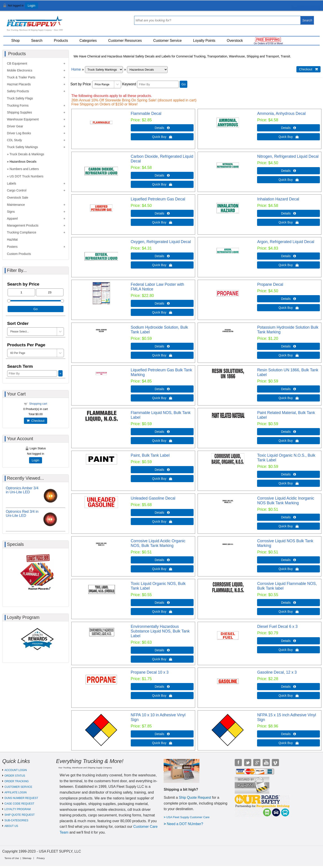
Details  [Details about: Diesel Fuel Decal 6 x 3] (288, 641)
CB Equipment (17, 63)
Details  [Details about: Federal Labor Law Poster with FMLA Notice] (162, 303)
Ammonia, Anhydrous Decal (281, 113)
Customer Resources (125, 41)
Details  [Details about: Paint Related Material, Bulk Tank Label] (288, 432)
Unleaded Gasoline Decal (153, 498)
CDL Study (14, 140)
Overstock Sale (18, 198)
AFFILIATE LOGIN (16, 792)
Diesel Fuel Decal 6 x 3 (277, 626)
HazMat (12, 240)
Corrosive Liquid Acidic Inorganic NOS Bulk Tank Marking (286, 501)
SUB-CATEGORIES (16, 820)
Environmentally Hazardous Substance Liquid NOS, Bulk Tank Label (160, 631)
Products (61, 41)
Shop (16, 41)
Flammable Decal (146, 113)
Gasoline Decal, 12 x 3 (277, 672)
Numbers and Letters (24, 169)
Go (184, 84)
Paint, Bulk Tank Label (150, 455)
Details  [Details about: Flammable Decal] (162, 128)
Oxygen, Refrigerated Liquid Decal (161, 242)
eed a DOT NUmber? (186, 824)
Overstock (235, 41)
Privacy (41, 858)
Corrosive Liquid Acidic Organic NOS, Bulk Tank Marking (158, 543)
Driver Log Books (19, 133)
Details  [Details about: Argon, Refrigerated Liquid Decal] (288, 256)
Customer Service (167, 41)
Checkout (36, 421)
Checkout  (308, 69)
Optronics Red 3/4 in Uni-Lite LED (22, 514)
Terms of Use (12, 858)
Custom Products (19, 254)
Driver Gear (15, 126)
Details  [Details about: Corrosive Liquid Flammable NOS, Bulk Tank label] (288, 603)
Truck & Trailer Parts (21, 77)
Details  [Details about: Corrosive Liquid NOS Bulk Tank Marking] (288, 560)
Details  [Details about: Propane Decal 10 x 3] (162, 687)
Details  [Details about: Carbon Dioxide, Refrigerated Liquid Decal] (162, 175)
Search (37, 41)
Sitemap (27, 858)
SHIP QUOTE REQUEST (20, 815)
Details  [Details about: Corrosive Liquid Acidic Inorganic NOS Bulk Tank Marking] (288, 517)
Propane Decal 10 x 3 (150, 672)
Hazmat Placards (19, 84)
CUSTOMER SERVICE (18, 787)
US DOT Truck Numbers (26, 176)
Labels (12, 183)
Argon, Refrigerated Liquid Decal (286, 242)
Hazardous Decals (23, 162)
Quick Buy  (162, 137)
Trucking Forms (18, 105)
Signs (11, 212)
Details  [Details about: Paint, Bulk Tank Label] (162, 470)
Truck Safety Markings (22, 147)
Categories (88, 41)
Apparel (12, 219)
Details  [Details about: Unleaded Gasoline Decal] (162, 513)
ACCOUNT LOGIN (16, 770)
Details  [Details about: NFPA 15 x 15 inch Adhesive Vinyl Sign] (288, 734)
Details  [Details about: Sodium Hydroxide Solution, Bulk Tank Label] (162, 346)
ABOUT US (11, 826)
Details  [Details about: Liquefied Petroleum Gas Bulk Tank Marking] (162, 389)
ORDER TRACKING (17, 781)
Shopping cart (38, 404)
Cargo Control (17, 190)
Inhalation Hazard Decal (278, 199)
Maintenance (16, 205)
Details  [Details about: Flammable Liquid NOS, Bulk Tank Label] (162, 432)
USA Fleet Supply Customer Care (188, 817)
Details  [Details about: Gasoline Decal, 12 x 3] (288, 687)
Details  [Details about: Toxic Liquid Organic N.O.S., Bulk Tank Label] (288, 474)
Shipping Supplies (19, 112)
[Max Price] (50, 292)
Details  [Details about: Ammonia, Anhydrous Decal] (288, 128)
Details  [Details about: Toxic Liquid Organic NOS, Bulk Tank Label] (162, 603)
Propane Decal (270, 284)
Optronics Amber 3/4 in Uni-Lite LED (22, 490)
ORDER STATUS (15, 776)
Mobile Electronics (20, 70)
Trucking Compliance (22, 232)
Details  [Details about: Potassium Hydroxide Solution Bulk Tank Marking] (288, 346)
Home (76, 69)
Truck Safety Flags (20, 98)
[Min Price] (21, 292)
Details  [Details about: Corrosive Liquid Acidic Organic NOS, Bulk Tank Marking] (162, 560)
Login (32, 6)
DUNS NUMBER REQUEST (21, 798)
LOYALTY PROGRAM (18, 809)
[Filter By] (158, 84)
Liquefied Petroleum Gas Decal (158, 199)
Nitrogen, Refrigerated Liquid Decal (288, 156)
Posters (12, 247)
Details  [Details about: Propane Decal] (288, 299)
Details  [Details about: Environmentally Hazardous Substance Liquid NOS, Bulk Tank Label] (162, 650)
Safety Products (18, 91)
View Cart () (306, 7)
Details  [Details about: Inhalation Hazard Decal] (288, 213)
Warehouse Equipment (23, 119)
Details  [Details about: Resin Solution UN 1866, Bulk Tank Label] (288, 389)
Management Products (23, 225)
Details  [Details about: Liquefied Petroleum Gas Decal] (162, 213)
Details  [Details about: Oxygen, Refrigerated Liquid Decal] (162, 256)
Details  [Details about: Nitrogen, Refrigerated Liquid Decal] (288, 171)
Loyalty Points (204, 41)
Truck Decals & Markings (27, 154)
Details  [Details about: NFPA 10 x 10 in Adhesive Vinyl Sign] (162, 734)
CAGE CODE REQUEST (19, 804)
